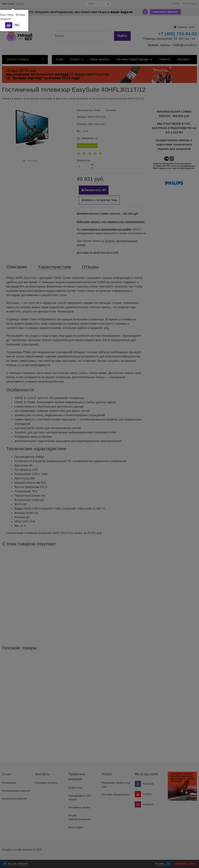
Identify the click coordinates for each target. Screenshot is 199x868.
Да (9, 25)
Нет (17, 25)
